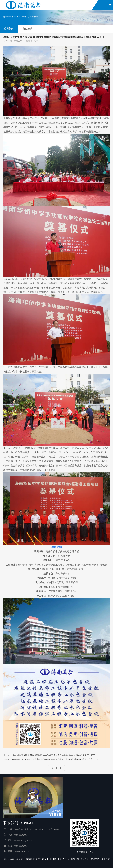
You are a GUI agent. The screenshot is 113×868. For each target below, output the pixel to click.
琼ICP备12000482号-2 (78, 859)
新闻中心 (26, 17)
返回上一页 (57, 768)
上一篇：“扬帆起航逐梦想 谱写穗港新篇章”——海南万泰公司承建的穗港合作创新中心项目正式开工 (49, 755)
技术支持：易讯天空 (100, 859)
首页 (19, 17)
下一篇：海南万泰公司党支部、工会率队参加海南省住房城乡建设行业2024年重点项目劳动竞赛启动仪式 (51, 759)
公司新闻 (35, 17)
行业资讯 (28, 29)
